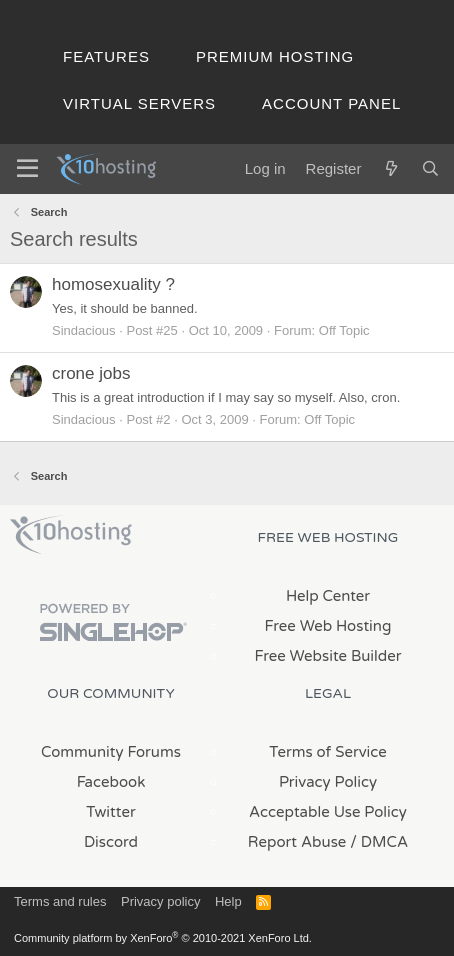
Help (228, 901)
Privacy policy (160, 901)
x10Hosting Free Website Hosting (71, 535)
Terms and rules (60, 901)
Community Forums (111, 752)
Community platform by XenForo (163, 938)
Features (106, 56)
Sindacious (84, 330)
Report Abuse (297, 842)
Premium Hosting (275, 56)
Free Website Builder (327, 656)
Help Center (328, 596)
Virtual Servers (139, 103)
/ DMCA (379, 842)
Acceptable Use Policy (328, 812)
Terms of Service (328, 752)
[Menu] (27, 169)
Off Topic (344, 330)
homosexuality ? (113, 284)
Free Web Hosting (328, 626)
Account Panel (331, 103)
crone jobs (91, 373)
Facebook (111, 782)
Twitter (110, 812)
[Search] (430, 168)
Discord (111, 842)
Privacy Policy (328, 782)
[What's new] (390, 168)
